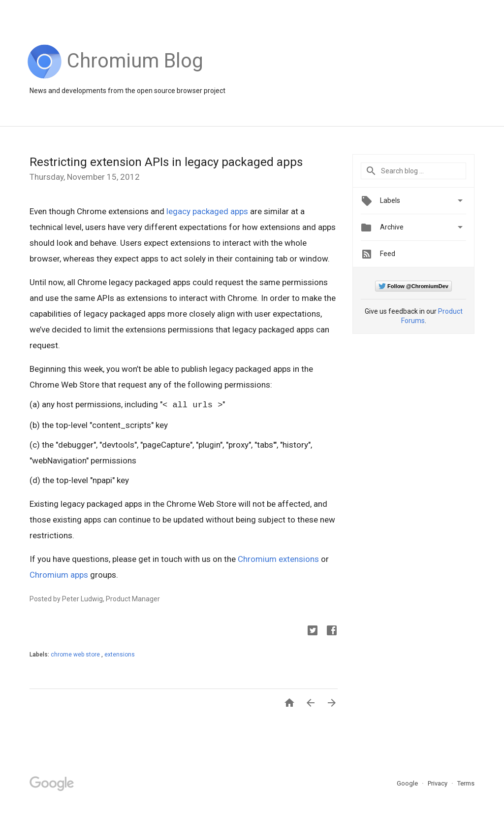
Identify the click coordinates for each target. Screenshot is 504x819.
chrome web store (76, 655)
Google (408, 783)
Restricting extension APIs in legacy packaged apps (166, 162)
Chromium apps (59, 575)
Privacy (438, 783)
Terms (466, 783)
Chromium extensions (278, 559)
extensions (120, 655)
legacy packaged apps (207, 211)
